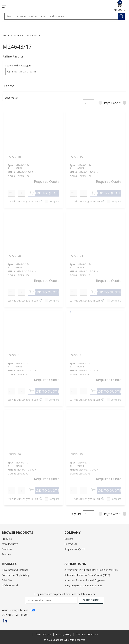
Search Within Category (18, 65)
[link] (100, 103)
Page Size (76, 514)
